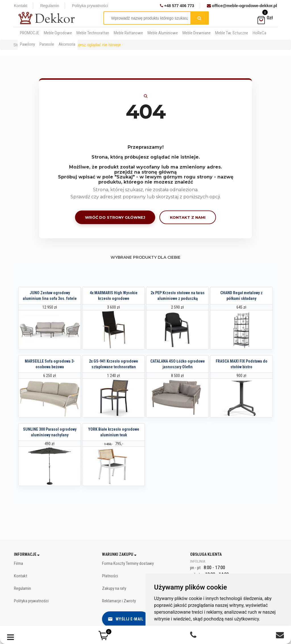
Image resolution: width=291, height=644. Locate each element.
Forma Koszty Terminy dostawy (128, 563)
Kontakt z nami (188, 217)
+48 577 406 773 (177, 6)
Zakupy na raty (114, 588)
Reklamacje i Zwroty (119, 601)
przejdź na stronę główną (145, 172)
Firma (18, 563)
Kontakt (21, 6)
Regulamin (50, 6)
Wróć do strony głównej (115, 217)
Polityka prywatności (90, 6)
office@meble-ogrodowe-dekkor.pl (242, 6)
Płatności (110, 576)
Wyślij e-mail (126, 619)
